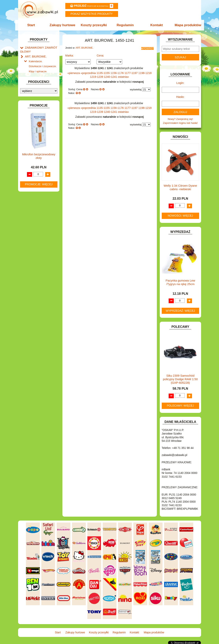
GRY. (28, 153)
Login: (180, 83)
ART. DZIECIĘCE (35, 94)
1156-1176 (118, 72)
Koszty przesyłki (94, 25)
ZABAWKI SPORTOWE (38, 258)
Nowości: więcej (180, 216)
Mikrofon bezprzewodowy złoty (39, 356)
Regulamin (125, 25)
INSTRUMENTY (34, 162)
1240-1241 (111, 76)
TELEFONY (32, 244)
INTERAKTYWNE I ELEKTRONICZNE (33, 168)
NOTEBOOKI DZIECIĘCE (40, 214)
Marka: (70, 54)
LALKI (28, 200)
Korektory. (35, 73)
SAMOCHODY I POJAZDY (40, 240)
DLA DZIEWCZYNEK (37, 117)
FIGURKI (30, 144)
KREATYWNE (33, 188)
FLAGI (29, 149)
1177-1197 (131, 72)
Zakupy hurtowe (64, 25)
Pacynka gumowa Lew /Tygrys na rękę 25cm (180, 282)
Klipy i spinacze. (38, 69)
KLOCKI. (30, 179)
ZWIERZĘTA (32, 262)
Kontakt (155, 25)
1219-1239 (97, 76)
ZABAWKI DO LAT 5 (37, 249)
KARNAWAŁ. (32, 174)
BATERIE (30, 108)
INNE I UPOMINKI (35, 158)
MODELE (30, 205)
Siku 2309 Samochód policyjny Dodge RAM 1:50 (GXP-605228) (180, 379)
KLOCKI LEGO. (34, 183)
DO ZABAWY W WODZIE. (40, 139)
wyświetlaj (136, 88)
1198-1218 (145, 72)
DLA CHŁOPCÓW (35, 113)
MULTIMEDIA (33, 209)
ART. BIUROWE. (35, 55)
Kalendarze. (36, 60)
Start (33, 25)
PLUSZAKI (31, 223)
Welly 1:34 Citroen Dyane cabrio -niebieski (180, 187)
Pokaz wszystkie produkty (92, 14)
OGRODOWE (33, 218)
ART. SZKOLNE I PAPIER (40, 99)
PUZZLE (30, 227)
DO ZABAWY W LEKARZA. (41, 122)
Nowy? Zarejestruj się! (180, 119)
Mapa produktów (186, 25)
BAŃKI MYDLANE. (36, 103)
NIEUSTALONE (34, 267)
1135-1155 (104, 72)
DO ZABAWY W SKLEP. (39, 135)
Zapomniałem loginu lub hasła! (180, 123)
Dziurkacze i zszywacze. (43, 64)
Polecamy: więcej (180, 406)
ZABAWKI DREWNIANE (39, 253)
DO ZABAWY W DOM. (38, 126)
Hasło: (180, 97)
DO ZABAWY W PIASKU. (40, 130)
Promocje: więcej (39, 384)
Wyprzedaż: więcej (180, 311)
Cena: (100, 54)
